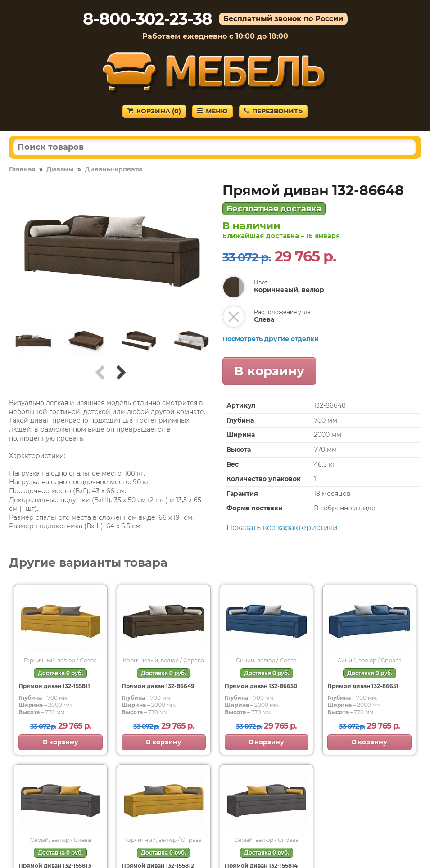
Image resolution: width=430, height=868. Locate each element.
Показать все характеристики (282, 528)
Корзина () (154, 111)
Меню (213, 111)
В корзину (269, 371)
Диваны (60, 169)
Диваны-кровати (113, 169)
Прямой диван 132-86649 (158, 686)
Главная (22, 169)
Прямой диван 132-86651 (363, 686)
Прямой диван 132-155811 (54, 686)
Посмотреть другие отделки (271, 339)
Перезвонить (273, 111)
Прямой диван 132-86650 (261, 686)
